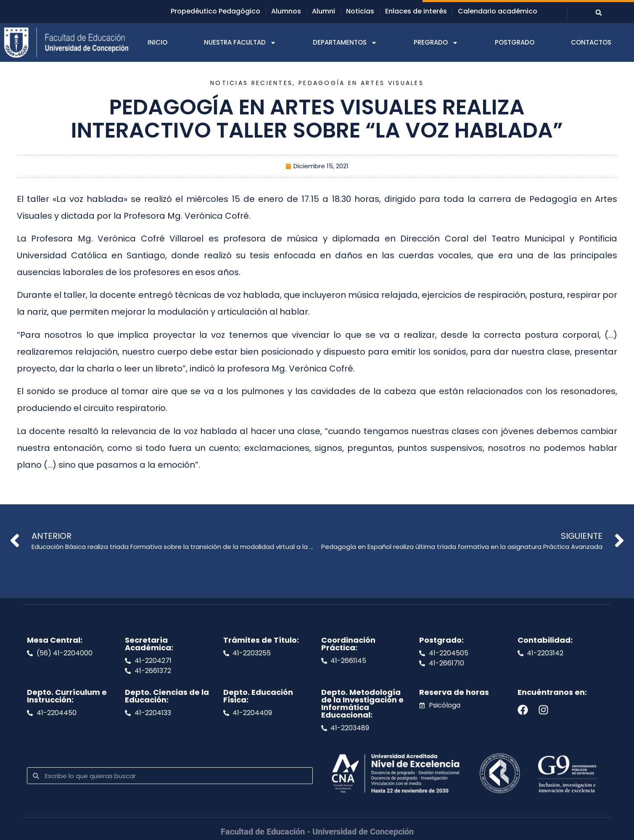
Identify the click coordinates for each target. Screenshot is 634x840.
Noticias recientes (251, 83)
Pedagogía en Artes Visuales (361, 83)
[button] (599, 13)
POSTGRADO (515, 42)
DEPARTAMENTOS (345, 43)
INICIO (157, 42)
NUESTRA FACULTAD (240, 43)
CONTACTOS (591, 42)
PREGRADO (436, 43)
